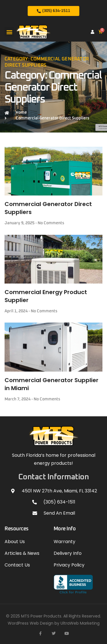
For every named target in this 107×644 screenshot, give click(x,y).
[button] (9, 32)
